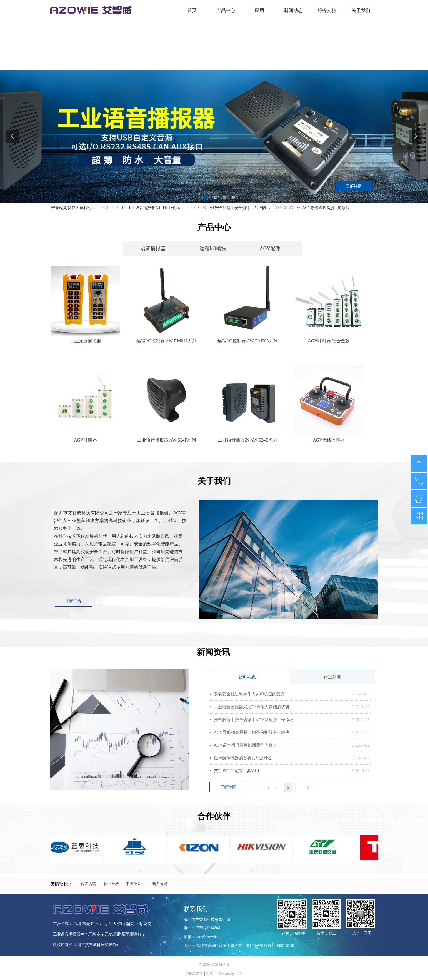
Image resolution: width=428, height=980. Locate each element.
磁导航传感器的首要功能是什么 (243, 758)
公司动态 (247, 677)
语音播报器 (153, 248)
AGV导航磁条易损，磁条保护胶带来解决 (252, 732)
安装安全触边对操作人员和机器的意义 (249, 694)
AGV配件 (279, 249)
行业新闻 (332, 677)
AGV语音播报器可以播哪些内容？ (246, 745)
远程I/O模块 (213, 248)
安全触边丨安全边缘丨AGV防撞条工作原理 (254, 720)
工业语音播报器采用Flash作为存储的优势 (252, 707)
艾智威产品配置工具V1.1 (237, 771)
